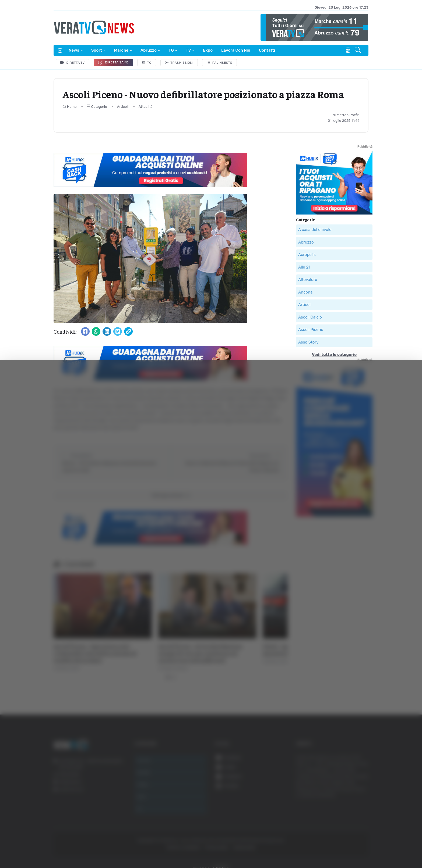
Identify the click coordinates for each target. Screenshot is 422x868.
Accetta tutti (362, 803)
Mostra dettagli (96, 849)
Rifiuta (362, 838)
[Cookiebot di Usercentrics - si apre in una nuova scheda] (46, 849)
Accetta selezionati (362, 821)
